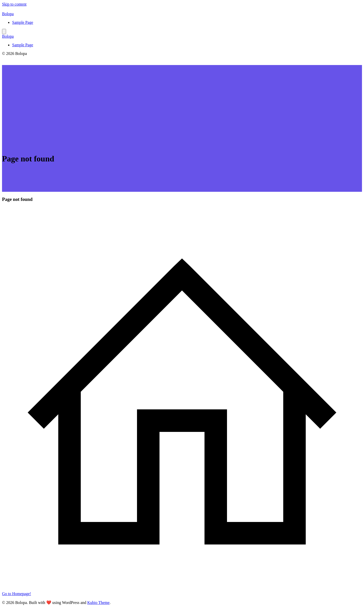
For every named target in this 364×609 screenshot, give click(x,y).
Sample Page (23, 22)
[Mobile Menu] (4, 31)
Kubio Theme (98, 603)
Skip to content (14, 4)
